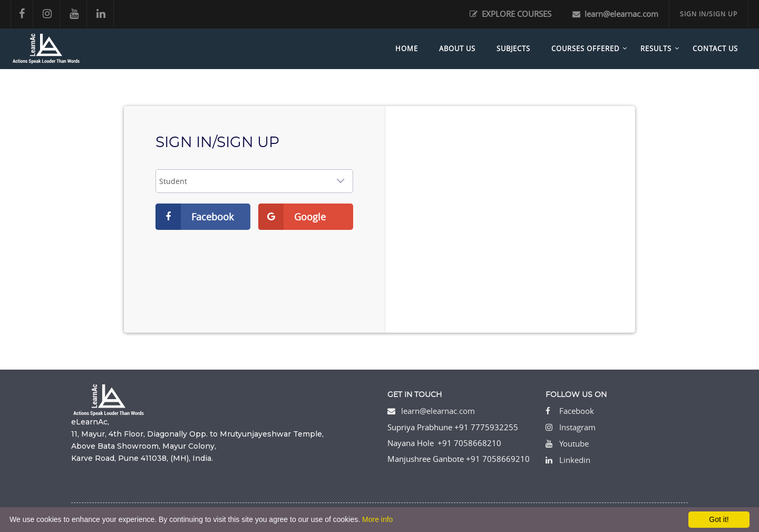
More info (377, 519)
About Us (457, 49)
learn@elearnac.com (615, 14)
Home (407, 49)
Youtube (574, 443)
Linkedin (575, 460)
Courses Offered (585, 49)
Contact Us (715, 49)
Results (656, 49)
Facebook (194, 217)
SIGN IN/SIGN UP (709, 14)
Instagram (577, 427)
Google (292, 217)
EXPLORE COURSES (510, 14)
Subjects (513, 49)
